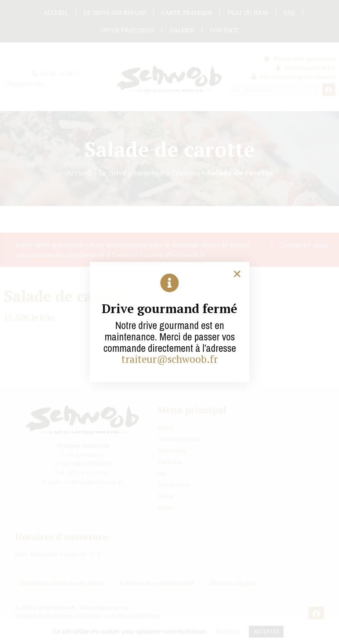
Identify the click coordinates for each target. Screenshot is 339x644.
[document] (169, 322)
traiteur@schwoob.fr (169, 359)
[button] (237, 274)
